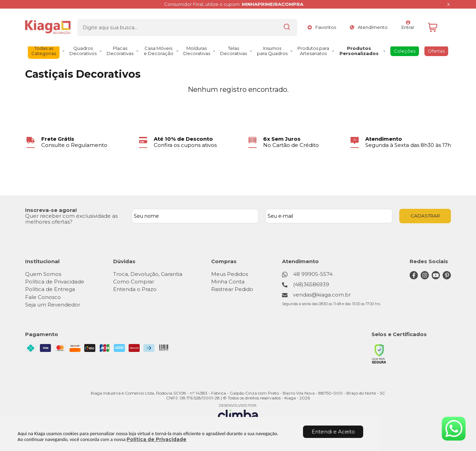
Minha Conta (229, 282)
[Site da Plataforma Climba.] (238, 413)
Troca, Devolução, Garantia (148, 274)
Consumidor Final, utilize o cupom (234, 4)
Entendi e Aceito (333, 432)
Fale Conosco (43, 297)
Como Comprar (134, 282)
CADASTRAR (425, 216)
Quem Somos (43, 274)
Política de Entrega (50, 289)
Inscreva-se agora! (51, 210)
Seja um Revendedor (53, 305)
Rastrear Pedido (233, 289)
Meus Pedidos (230, 274)
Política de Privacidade (156, 439)
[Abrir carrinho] (438, 25)
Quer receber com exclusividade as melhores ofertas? (71, 219)
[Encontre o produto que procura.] (268, 25)
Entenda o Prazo (135, 289)
